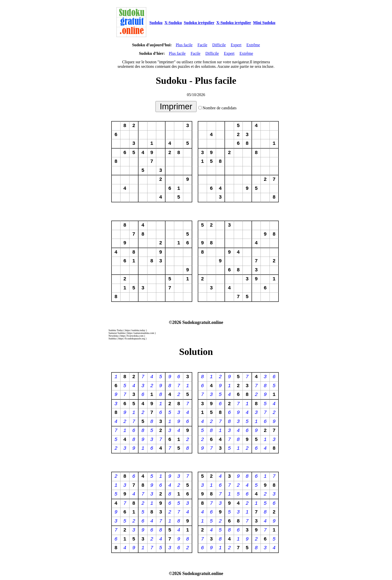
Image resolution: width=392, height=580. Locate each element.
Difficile (219, 45)
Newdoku (113, 336)
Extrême (253, 45)
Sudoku (156, 23)
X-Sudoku (173, 23)
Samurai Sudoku (117, 333)
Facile (202, 45)
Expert (236, 45)
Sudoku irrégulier (199, 23)
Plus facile (184, 45)
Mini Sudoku (264, 23)
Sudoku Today (116, 330)
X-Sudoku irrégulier (234, 23)
